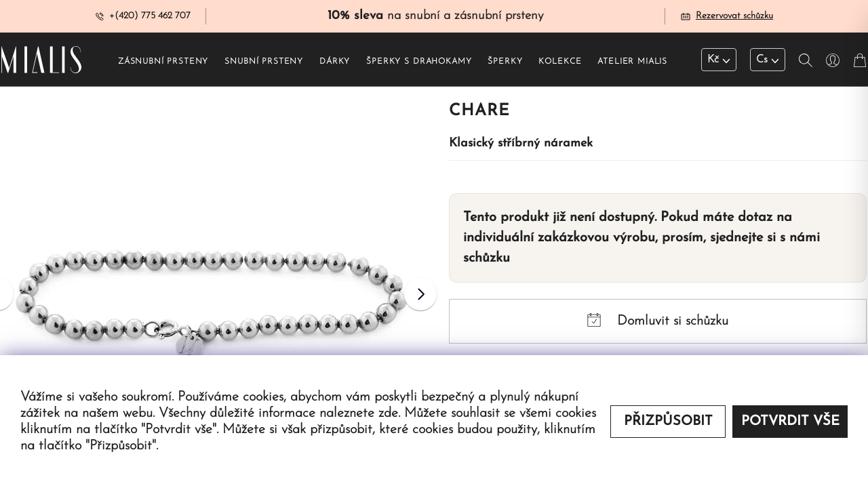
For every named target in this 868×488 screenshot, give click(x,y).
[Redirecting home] (41, 60)
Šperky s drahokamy (419, 62)
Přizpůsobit (668, 422)
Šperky (505, 62)
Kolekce (560, 62)
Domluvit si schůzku (658, 321)
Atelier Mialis (632, 62)
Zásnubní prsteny (163, 62)
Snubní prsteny (264, 62)
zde (388, 413)
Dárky (335, 62)
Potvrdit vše (790, 422)
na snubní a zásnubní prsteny (435, 16)
